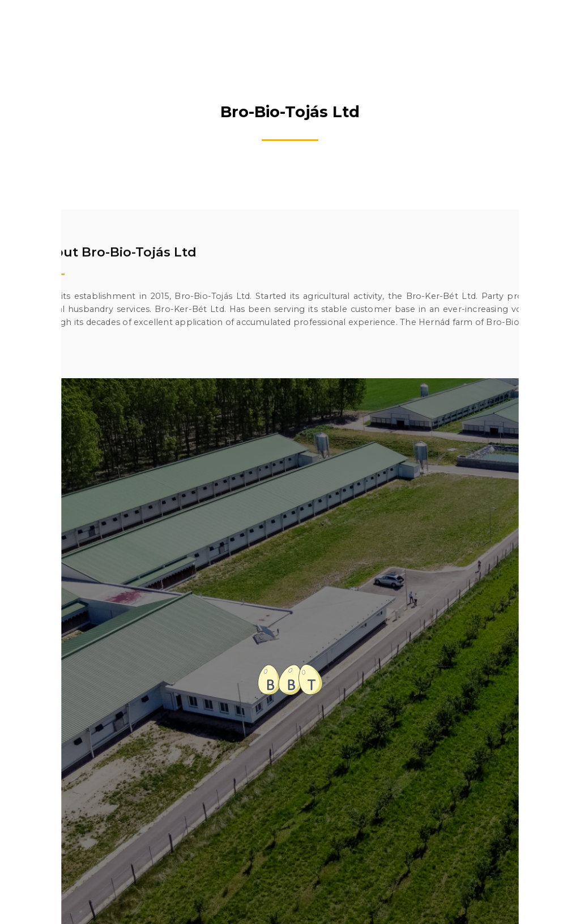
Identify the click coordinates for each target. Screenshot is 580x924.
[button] (557, 22)
